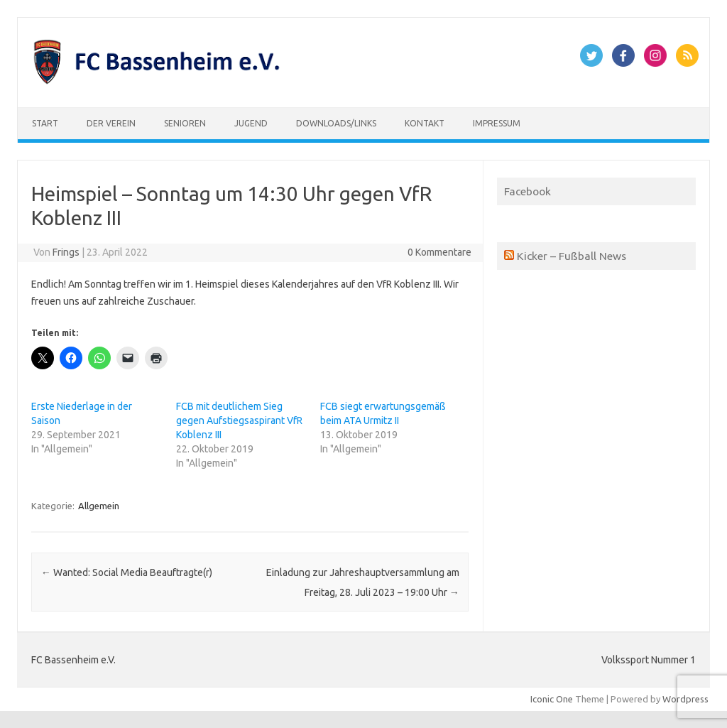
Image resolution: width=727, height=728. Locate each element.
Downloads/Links (336, 123)
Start (45, 123)
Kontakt (425, 123)
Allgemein (99, 506)
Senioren (185, 123)
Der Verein (111, 123)
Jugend (251, 123)
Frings (66, 252)
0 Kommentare (439, 252)
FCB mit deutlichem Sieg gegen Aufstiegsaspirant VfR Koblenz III (239, 420)
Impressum (497, 123)
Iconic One (552, 699)
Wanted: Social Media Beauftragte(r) (127, 572)
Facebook (528, 191)
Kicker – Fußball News (572, 256)
